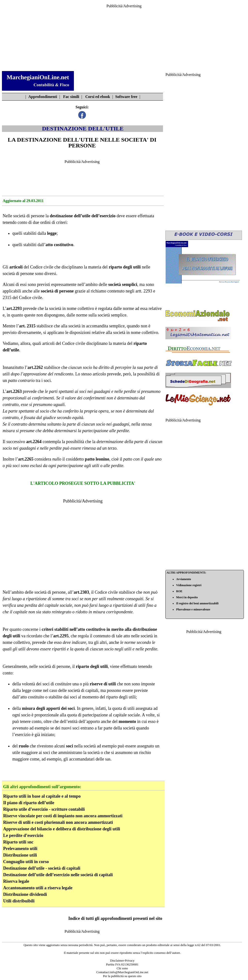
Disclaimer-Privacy (122, 960)
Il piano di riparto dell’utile (29, 803)
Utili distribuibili (19, 901)
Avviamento (183, 579)
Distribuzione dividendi (25, 894)
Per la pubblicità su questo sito (122, 976)
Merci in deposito (187, 597)
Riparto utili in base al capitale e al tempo (42, 796)
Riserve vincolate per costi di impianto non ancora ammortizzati (63, 816)
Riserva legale (16, 881)
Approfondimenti (43, 97)
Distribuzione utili (20, 855)
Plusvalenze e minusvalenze (193, 609)
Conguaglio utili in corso (26, 862)
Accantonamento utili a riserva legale (38, 888)
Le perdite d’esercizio (23, 835)
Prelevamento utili (20, 849)
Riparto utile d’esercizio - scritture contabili (44, 809)
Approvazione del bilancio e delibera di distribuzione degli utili (62, 829)
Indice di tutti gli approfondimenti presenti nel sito (115, 918)
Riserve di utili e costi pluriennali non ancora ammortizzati (58, 822)
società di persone (29, 216)
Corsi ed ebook (98, 97)
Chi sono (122, 968)
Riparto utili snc (18, 842)
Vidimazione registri (189, 585)
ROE (179, 591)
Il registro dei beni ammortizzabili (197, 603)
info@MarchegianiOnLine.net (129, 972)
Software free (126, 97)
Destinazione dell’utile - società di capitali (42, 868)
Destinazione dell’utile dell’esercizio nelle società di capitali (58, 875)
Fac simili (71, 97)
